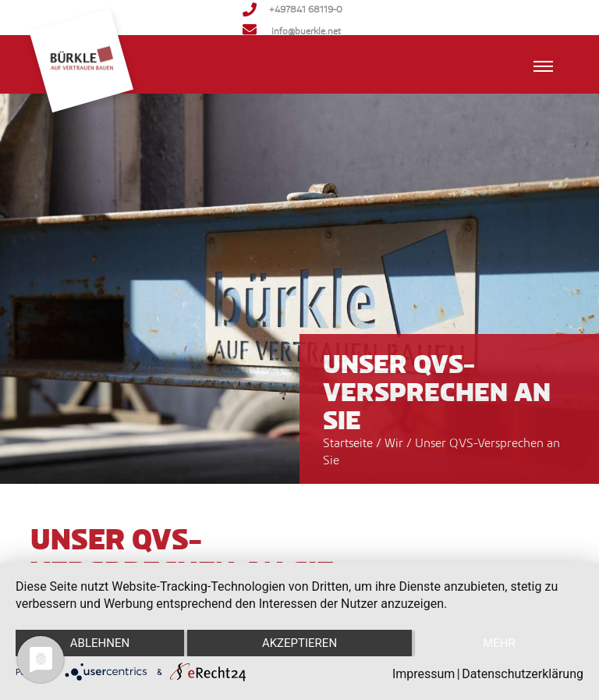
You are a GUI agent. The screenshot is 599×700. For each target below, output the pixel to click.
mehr (499, 643)
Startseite (348, 442)
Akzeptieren (299, 643)
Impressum (424, 674)
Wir (395, 442)
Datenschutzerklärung (523, 674)
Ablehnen (100, 643)
